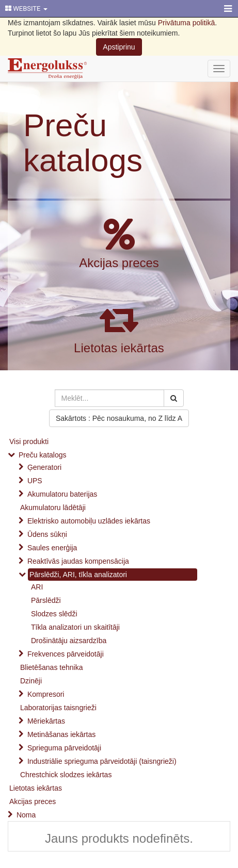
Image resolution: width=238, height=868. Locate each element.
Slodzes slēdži (54, 614)
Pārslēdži (46, 600)
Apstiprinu (119, 47)
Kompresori (46, 694)
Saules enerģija (52, 548)
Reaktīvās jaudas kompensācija (78, 561)
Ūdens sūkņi (47, 534)
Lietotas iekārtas (119, 348)
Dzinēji (31, 681)
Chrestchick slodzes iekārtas (66, 775)
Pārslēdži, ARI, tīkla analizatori (78, 575)
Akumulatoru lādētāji (53, 507)
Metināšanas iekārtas (61, 734)
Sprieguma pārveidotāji (64, 748)
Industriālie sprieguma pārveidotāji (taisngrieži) (102, 761)
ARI (37, 587)
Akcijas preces (119, 263)
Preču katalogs (83, 143)
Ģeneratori (44, 467)
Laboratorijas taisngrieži (58, 708)
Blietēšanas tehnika (51, 667)
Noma (26, 815)
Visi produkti (29, 441)
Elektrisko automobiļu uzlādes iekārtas (89, 521)
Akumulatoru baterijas (62, 494)
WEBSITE (26, 9)
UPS (35, 481)
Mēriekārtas (46, 721)
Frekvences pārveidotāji (66, 654)
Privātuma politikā (187, 23)
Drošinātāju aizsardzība (69, 641)
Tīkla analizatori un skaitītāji (75, 627)
